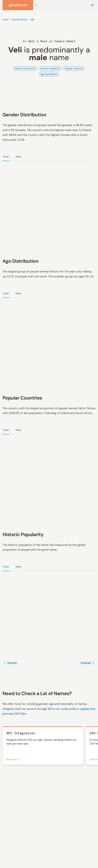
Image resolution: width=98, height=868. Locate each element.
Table (18, 157)
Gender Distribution (25, 68)
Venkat (88, 663)
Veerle (10, 663)
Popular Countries (74, 68)
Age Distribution (49, 74)
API (50, 709)
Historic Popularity (50, 68)
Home (6, 19)
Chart (6, 157)
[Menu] (92, 5)
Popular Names (20, 19)
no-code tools (66, 709)
